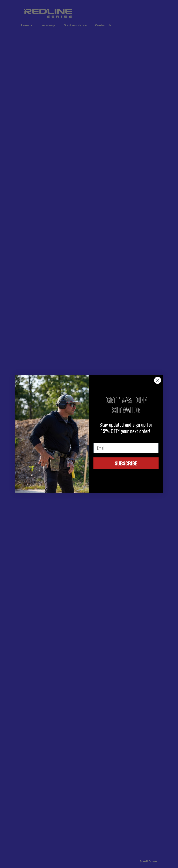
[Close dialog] (158, 380)
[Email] (126, 448)
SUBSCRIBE (126, 463)
